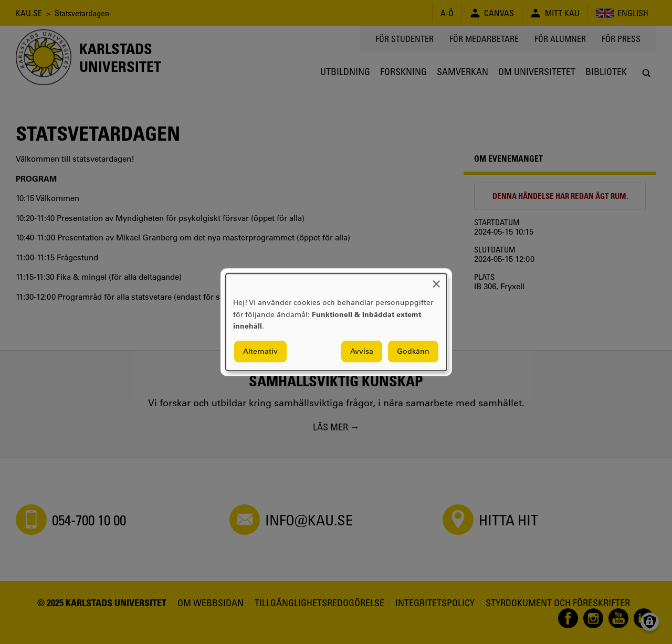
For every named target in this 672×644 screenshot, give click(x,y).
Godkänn (413, 351)
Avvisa (362, 351)
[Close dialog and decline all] (436, 280)
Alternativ (260, 351)
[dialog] (336, 322)
